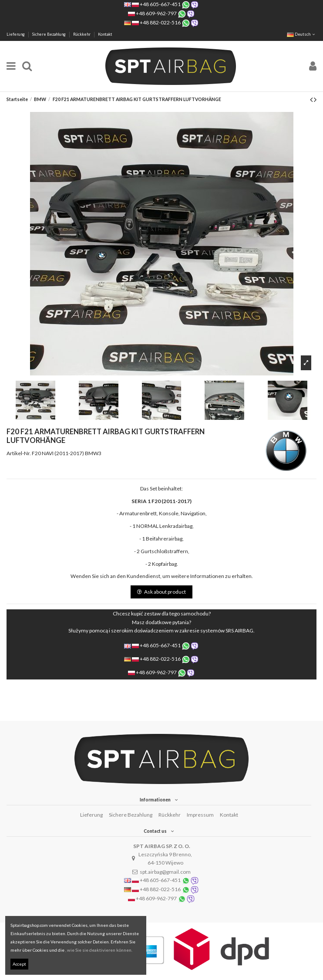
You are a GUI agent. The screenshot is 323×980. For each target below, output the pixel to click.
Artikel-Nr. (19, 453)
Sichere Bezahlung (49, 34)
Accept (19, 964)
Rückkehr (82, 34)
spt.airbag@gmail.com (165, 872)
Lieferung (16, 34)
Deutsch (302, 34)
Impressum (200, 815)
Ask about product (161, 592)
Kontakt (105, 34)
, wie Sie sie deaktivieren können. (99, 950)
